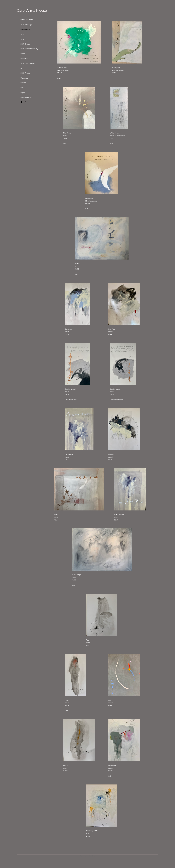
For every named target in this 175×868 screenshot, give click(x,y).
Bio (22, 68)
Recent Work (25, 30)
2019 (22, 34)
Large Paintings (26, 97)
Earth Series (25, 59)
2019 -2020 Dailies (28, 64)
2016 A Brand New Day (29, 49)
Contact (23, 83)
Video (23, 54)
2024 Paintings (26, 25)
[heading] (32, 11)
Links (23, 88)
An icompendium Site (88, 856)
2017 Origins (25, 44)
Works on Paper (27, 20)
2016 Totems (25, 73)
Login (23, 93)
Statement (24, 78)
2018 (22, 39)
